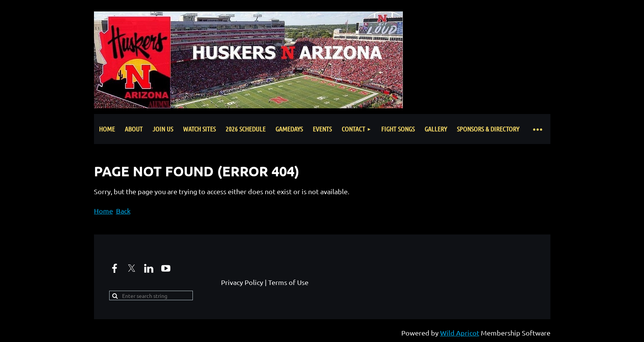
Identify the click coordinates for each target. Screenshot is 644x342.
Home (103, 211)
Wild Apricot (460, 333)
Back (123, 211)
